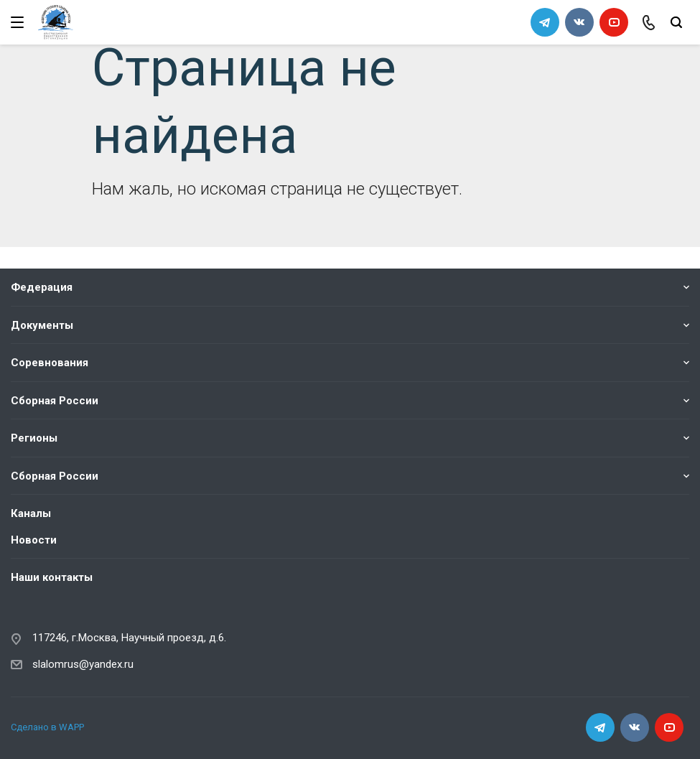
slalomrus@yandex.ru (83, 664)
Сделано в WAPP (47, 727)
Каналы (31, 513)
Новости (34, 540)
